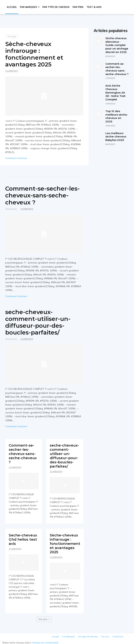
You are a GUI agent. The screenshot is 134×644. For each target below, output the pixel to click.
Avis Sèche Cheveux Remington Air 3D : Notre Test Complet (115, 92)
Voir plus (44, 617)
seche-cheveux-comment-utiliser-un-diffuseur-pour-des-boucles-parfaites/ (38, 322)
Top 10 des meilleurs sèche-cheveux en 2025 (117, 116)
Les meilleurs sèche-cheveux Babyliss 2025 (116, 136)
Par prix (78, 7)
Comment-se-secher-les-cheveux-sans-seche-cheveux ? (43, 195)
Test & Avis (94, 7)
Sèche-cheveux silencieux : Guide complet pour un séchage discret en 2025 (117, 45)
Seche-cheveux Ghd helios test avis (23, 538)
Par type (12, 36)
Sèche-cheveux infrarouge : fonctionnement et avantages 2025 (34, 54)
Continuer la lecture (16, 158)
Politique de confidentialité (45, 641)
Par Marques (30, 7)
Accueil (12, 7)
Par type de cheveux (56, 7)
